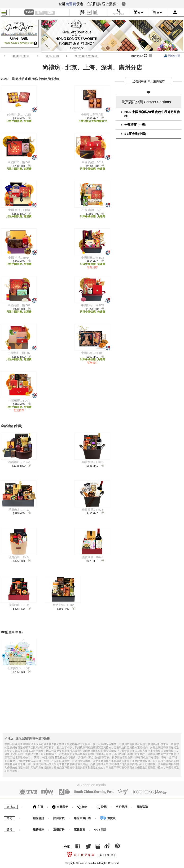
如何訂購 (39, 813)
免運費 (71, 4)
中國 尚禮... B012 (93, 162)
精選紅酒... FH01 (93, 460)
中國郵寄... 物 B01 (19, 162)
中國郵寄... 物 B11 (92, 353)
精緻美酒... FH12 (63, 603)
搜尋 (102, 802)
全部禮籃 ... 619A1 (19, 460)
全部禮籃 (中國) (135, 125)
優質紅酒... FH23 (93, 507)
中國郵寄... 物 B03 (92, 258)
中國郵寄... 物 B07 (19, 353)
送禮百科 (59, 825)
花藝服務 (79, 825)
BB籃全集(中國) (135, 134)
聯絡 (82, 802)
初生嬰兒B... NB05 (19, 664)
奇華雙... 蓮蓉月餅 (93, 115)
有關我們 (60, 802)
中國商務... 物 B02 (19, 305)
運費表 (108, 813)
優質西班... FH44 (19, 603)
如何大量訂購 (83, 813)
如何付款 (59, 813)
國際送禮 (142, 802)
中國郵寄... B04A (19, 401)
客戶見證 (122, 802)
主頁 (38, 802)
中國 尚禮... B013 (19, 210)
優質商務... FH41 (93, 555)
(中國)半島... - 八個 (19, 115)
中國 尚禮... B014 (19, 258)
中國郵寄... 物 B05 (92, 305)
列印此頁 (172, 56)
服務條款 (39, 825)
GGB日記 (100, 825)
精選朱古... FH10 (19, 507)
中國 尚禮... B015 (93, 210)
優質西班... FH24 (19, 555)
